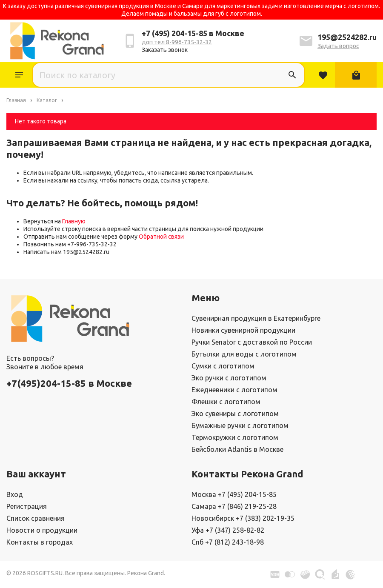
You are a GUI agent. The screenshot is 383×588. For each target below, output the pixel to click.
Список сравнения (36, 518)
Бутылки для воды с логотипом (244, 354)
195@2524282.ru (347, 37)
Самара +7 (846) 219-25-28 (234, 506)
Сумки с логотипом (223, 366)
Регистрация (27, 506)
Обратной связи (161, 237)
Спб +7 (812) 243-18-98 (228, 542)
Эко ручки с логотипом (229, 378)
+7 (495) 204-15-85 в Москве (193, 33)
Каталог (19, 75)
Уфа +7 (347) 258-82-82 (228, 530)
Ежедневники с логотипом (234, 390)
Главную (74, 221)
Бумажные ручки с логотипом (240, 425)
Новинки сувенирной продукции (243, 330)
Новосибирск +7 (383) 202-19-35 (243, 518)
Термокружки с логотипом (235, 437)
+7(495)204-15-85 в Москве (69, 383)
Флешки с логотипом (226, 402)
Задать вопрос (338, 46)
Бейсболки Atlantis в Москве (237, 449)
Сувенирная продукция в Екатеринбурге (256, 318)
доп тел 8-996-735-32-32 (177, 42)
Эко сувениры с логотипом (235, 414)
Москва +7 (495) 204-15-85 (234, 494)
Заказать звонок (165, 50)
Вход (15, 494)
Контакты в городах (40, 542)
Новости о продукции (42, 530)
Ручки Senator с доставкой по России (252, 342)
